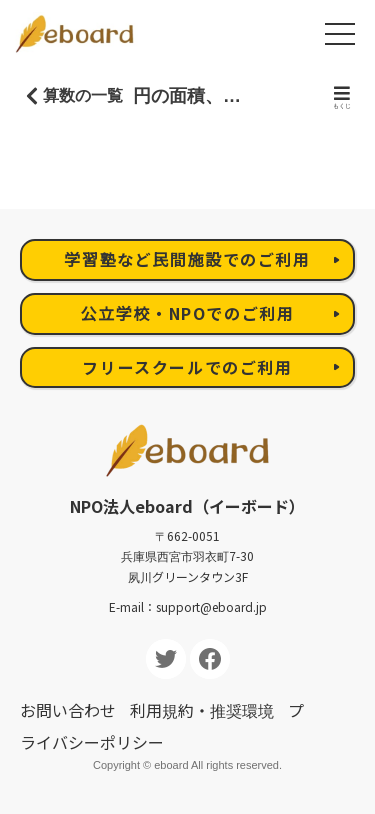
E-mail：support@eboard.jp (188, 606)
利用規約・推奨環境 (202, 710)
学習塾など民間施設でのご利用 (187, 259)
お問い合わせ (68, 710)
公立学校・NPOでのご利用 (188, 313)
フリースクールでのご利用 (187, 367)
